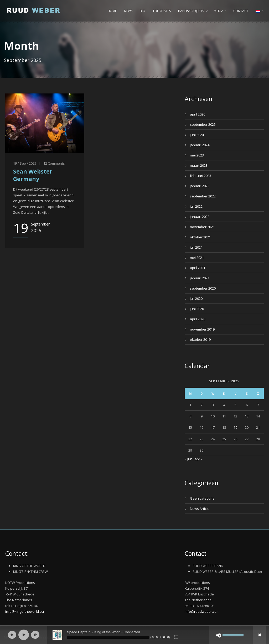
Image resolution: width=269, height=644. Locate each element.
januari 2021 (200, 278)
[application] (134, 635)
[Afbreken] (219, 635)
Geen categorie (202, 498)
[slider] (108, 637)
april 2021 (198, 268)
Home (112, 11)
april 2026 (198, 114)
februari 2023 (201, 176)
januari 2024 (200, 145)
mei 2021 (197, 258)
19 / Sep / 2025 (25, 163)
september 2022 (203, 196)
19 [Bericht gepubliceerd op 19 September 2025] (235, 427)
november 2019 (202, 329)
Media (219, 11)
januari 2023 (200, 186)
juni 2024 (197, 135)
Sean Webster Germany (33, 175)
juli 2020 (196, 299)
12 (45, 163)
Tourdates (162, 11)
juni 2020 (197, 309)
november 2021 (202, 227)
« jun (188, 459)
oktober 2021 (200, 237)
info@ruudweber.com (202, 611)
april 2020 (198, 319)
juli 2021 (196, 247)
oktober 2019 (200, 339)
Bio (143, 11)
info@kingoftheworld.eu (25, 611)
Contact (241, 11)
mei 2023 (197, 155)
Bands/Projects (191, 11)
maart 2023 (199, 165)
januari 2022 (200, 217)
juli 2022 (196, 206)
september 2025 (203, 124)
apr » (199, 459)
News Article (200, 509)
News (128, 11)
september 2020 (203, 288)
